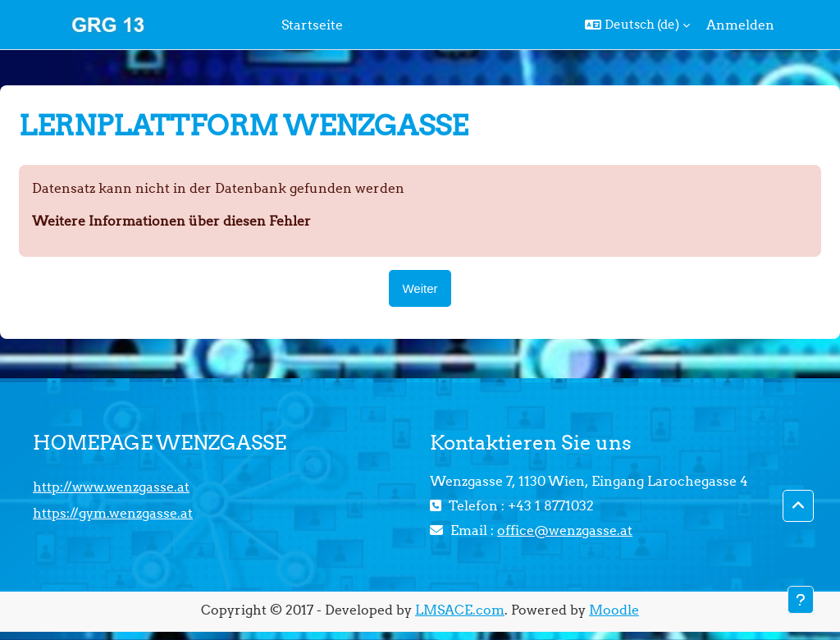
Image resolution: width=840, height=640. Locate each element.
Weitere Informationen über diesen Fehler (171, 221)
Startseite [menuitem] (312, 25)
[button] (637, 25)
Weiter (420, 288)
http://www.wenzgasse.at (111, 487)
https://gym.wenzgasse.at (113, 513)
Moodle (614, 610)
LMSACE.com (460, 610)
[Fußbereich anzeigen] (801, 600)
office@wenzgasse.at (565, 530)
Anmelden (740, 25)
